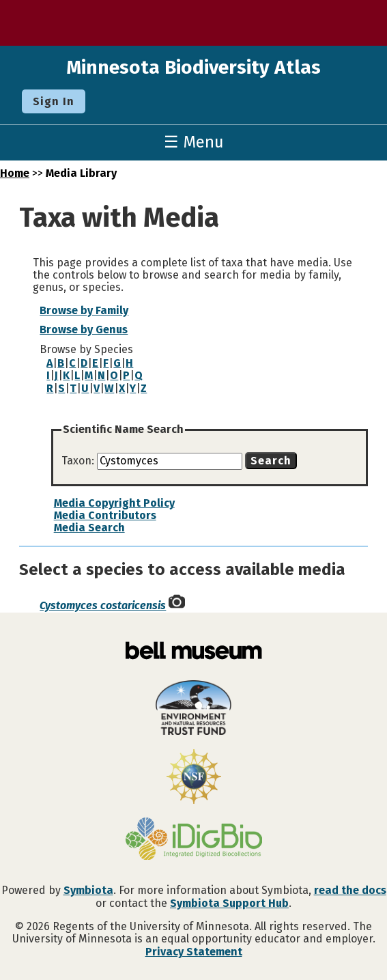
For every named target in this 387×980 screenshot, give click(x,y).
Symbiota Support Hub (229, 903)
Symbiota (88, 890)
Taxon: (79, 461)
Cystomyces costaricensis (103, 605)
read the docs (350, 890)
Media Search (89, 528)
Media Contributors (105, 515)
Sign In (54, 101)
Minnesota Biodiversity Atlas (193, 67)
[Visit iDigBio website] (193, 840)
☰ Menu (194, 142)
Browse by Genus (84, 330)
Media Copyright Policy (114, 503)
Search (271, 461)
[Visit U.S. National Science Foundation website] (193, 778)
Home (15, 173)
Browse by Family (84, 310)
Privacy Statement (194, 952)
